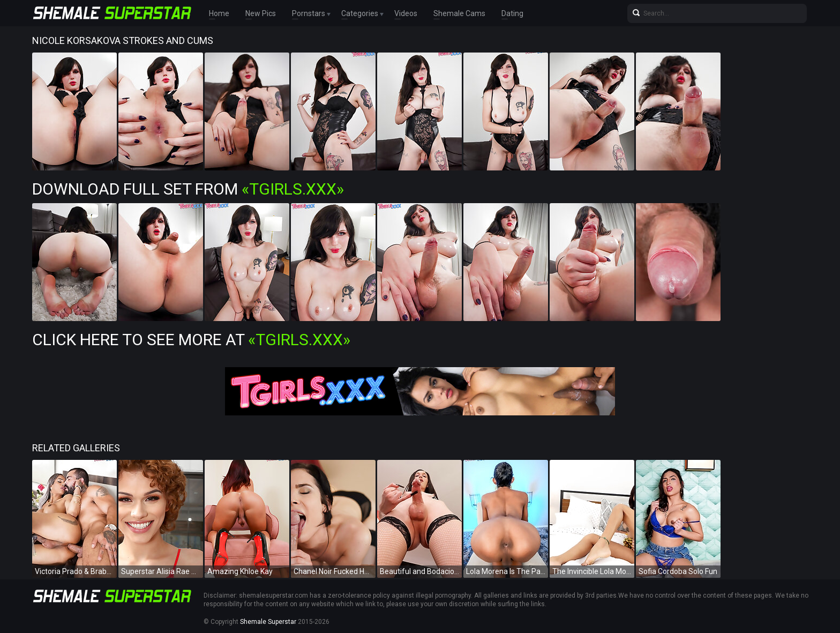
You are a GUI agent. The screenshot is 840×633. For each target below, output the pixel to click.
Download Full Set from (188, 189)
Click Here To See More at (191, 340)
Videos (406, 13)
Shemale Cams (459, 13)
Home (219, 13)
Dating (512, 13)
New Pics (261, 13)
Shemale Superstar (268, 622)
